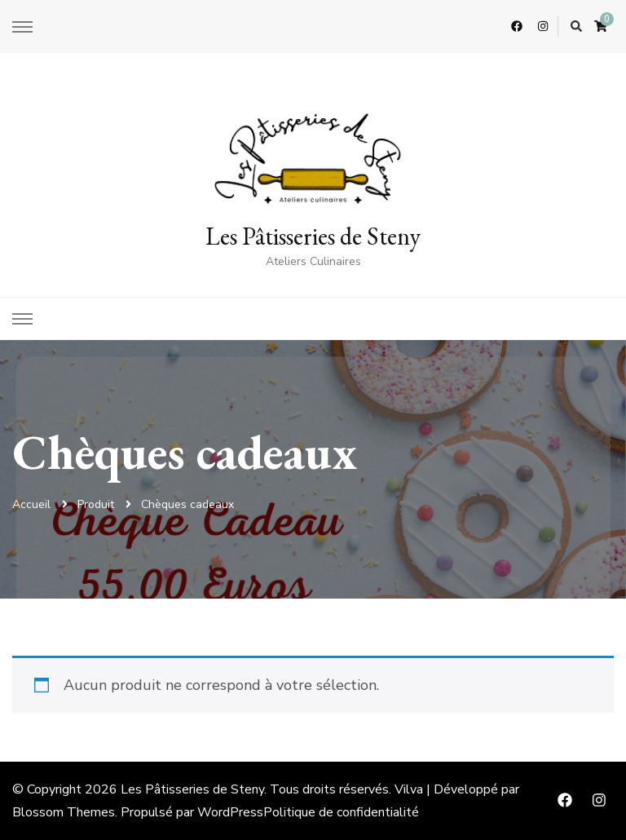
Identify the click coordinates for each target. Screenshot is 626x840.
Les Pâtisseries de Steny (313, 236)
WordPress (230, 812)
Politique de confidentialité (341, 812)
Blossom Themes (64, 812)
